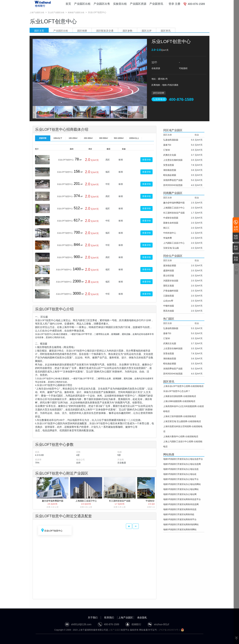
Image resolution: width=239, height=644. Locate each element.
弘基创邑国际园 (171, 140)
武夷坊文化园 (170, 155)
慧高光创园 (169, 311)
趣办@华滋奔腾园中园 (174, 203)
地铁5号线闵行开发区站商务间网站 (180, 529)
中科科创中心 (170, 233)
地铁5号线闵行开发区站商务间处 (179, 514)
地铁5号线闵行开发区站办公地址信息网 (182, 464)
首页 (68, 4)
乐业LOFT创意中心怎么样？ (177, 391)
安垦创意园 (169, 165)
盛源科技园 (169, 271)
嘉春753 (167, 145)
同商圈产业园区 (173, 193)
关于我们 (93, 618)
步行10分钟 (159, 93)
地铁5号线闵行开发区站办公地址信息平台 (183, 459)
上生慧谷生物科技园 (173, 160)
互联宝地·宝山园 (171, 248)
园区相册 (82, 31)
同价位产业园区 (173, 256)
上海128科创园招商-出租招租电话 (179, 401)
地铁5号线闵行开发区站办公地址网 (180, 494)
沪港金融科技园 (171, 291)
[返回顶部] (236, 639)
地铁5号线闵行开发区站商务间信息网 (181, 504)
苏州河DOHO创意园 (173, 185)
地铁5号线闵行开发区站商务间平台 (180, 519)
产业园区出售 (102, 4)
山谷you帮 (168, 301)
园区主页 (39, 31)
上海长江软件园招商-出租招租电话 (180, 416)
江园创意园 (169, 296)
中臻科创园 (169, 306)
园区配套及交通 (105, 31)
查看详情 (146, 160)
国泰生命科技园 (171, 223)
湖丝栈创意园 (170, 170)
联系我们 (109, 618)
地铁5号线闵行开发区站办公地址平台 (181, 479)
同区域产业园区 (173, 130)
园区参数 (128, 31)
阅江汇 (166, 228)
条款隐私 (142, 618)
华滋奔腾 (168, 238)
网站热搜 (169, 454)
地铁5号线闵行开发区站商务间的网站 (181, 524)
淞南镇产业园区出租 (76, 13)
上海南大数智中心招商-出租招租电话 (181, 436)
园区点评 (147, 31)
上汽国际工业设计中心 (174, 243)
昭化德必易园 (170, 175)
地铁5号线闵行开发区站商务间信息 (180, 509)
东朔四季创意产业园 (173, 180)
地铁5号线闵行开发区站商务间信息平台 (182, 499)
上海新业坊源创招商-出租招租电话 (180, 396)
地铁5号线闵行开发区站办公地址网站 (181, 489)
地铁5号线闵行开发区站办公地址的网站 (182, 484)
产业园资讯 (156, 4)
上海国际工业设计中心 (174, 208)
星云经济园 (169, 276)
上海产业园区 (126, 618)
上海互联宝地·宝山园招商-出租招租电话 (182, 421)
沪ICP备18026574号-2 (170, 630)
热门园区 (169, 319)
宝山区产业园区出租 (56, 13)
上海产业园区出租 (37, 13)
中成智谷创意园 (171, 218)
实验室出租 (120, 4)
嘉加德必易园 (170, 265)
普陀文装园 (169, 286)
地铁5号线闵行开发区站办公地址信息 (181, 469)
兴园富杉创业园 (171, 281)
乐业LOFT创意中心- (66, 160)
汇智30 (167, 150)
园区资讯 (166, 31)
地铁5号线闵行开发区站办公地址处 (180, 474)
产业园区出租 (82, 4)
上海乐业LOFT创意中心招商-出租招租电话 (183, 386)
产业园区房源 (138, 4)
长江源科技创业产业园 (174, 213)
